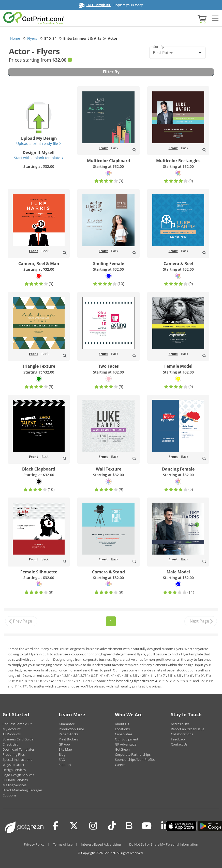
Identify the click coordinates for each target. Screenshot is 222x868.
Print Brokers (69, 739)
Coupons (9, 795)
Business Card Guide (18, 739)
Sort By (159, 47)
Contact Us (179, 744)
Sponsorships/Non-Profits (135, 760)
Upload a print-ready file (39, 143)
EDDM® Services (15, 780)
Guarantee (67, 724)
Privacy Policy (34, 844)
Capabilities (124, 734)
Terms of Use (63, 844)
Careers (121, 765)
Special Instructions (17, 760)
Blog (62, 754)
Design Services (14, 770)
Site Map (65, 749)
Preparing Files (14, 754)
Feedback (178, 739)
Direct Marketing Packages (23, 790)
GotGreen (122, 749)
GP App (64, 744)
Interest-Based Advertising (101, 844)
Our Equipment (127, 739)
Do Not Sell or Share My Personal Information (164, 844)
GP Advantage (126, 744)
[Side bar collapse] (215, 19)
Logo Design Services (18, 775)
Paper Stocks (69, 734)
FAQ (62, 760)
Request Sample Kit (17, 724)
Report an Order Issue (188, 729)
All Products (12, 734)
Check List (10, 744)
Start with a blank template (39, 158)
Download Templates (19, 749)
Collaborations (182, 734)
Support (65, 765)
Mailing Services (14, 785)
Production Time (71, 729)
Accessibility (180, 724)
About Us (122, 724)
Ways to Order (13, 765)
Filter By (111, 72)
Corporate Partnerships (133, 754)
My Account (12, 729)
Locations (122, 729)
